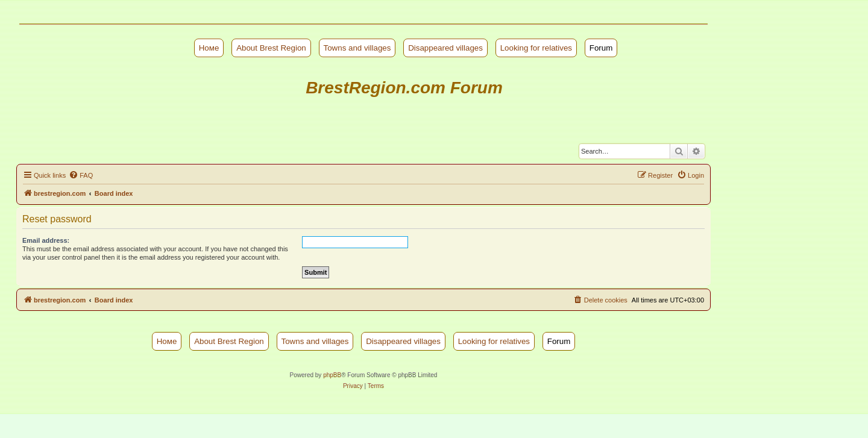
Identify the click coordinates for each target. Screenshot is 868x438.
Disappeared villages (445, 48)
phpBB (332, 375)
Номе (209, 48)
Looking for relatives (536, 48)
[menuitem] (81, 175)
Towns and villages (357, 48)
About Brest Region (271, 48)
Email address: (46, 240)
